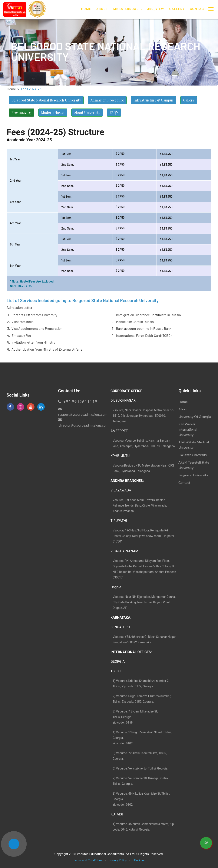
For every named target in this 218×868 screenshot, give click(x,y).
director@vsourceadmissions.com (83, 425)
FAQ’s (114, 112)
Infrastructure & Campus (153, 100)
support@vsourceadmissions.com (83, 414)
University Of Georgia (195, 416)
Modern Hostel (53, 112)
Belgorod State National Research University (46, 100)
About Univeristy (87, 112)
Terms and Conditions (88, 860)
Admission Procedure (107, 100)
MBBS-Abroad (128, 9)
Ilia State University (193, 455)
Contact (198, 9)
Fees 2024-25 (22, 112)
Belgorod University (193, 475)
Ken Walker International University (188, 429)
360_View (156, 9)
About (102, 9)
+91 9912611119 (78, 401)
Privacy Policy (118, 860)
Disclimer (139, 860)
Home (86, 9)
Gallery (177, 9)
